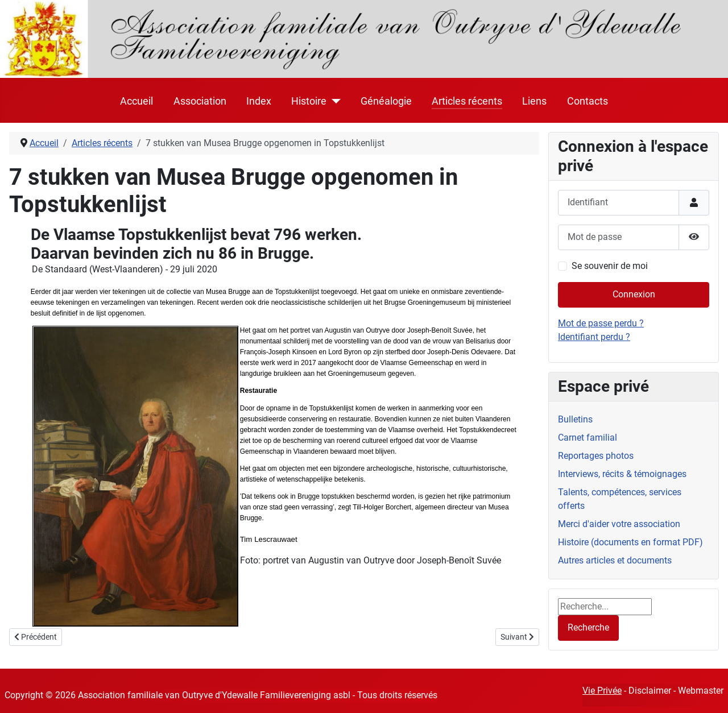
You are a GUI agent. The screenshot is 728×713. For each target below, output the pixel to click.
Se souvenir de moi (610, 266)
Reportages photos (596, 456)
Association (200, 101)
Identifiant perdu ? (594, 337)
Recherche (588, 627)
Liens (534, 101)
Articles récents (467, 101)
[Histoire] (334, 101)
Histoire (309, 101)
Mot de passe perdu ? (601, 323)
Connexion (634, 294)
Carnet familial (588, 438)
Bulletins (575, 419)
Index (259, 101)
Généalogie (386, 101)
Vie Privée (602, 691)
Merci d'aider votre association (619, 524)
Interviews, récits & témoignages (622, 474)
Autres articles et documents (615, 560)
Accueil (136, 101)
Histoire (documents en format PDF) (630, 542)
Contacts (588, 101)
